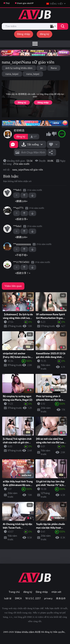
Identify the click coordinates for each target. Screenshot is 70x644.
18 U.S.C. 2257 (33, 598)
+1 (24, 195)
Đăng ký (22, 102)
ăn (42, 68)
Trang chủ (14, 592)
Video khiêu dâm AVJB (28, 632)
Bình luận (10, 176)
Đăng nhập (24, 34)
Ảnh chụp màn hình (33, 152)
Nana (54, 68)
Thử (8, 3)
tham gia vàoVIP (25, 3)
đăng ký (44, 34)
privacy (48, 598)
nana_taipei (12, 74)
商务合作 (61, 598)
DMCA (18, 598)
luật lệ (8, 598)
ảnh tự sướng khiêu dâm (19, 68)
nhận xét (56, 592)
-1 (32, 195)
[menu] (35, 44)
